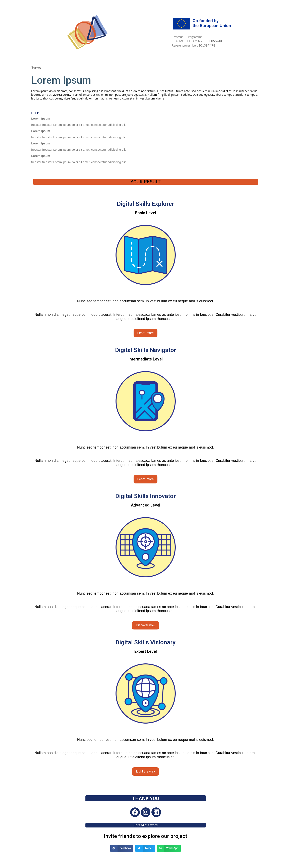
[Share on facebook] (122, 848)
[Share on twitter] (145, 848)
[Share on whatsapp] (169, 848)
